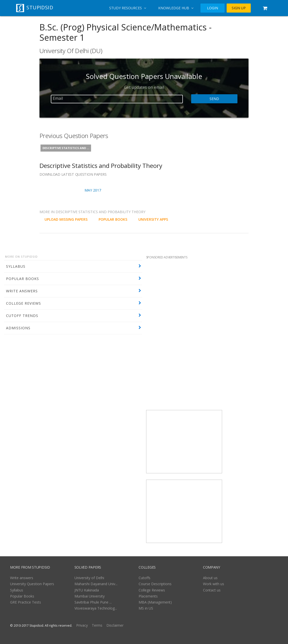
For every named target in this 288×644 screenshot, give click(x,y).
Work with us (214, 584)
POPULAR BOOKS (23, 279)
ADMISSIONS (18, 328)
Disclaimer (115, 625)
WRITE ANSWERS (22, 291)
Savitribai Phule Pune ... (93, 602)
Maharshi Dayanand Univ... (96, 584)
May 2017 (93, 190)
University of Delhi (89, 578)
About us (210, 578)
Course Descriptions (155, 584)
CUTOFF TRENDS (22, 316)
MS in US (146, 608)
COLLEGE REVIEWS (24, 303)
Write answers (22, 578)
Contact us (212, 590)
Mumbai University (90, 596)
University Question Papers (32, 584)
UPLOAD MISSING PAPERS (66, 219)
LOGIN (213, 8)
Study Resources (128, 8)
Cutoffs (145, 578)
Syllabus (17, 590)
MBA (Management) (155, 602)
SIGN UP (239, 8)
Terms (97, 625)
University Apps (153, 219)
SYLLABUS (16, 266)
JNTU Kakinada (87, 590)
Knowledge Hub (176, 8)
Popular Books (22, 596)
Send (214, 99)
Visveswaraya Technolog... (96, 608)
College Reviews (152, 590)
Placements (148, 596)
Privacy (82, 625)
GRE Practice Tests (26, 602)
